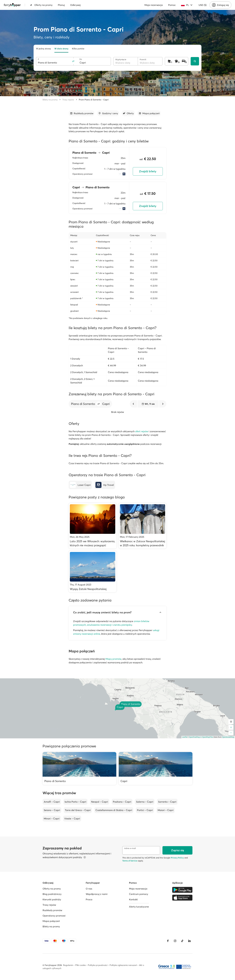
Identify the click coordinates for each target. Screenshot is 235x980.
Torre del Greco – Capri (78, 810)
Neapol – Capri (100, 802)
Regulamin (68, 965)
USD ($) (203, 5)
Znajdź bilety (148, 171)
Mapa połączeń (51, 921)
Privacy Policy (177, 858)
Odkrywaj (75, 5)
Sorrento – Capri (167, 802)
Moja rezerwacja (154, 5)
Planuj (61, 5)
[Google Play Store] (182, 890)
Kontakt (133, 899)
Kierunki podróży (52, 899)
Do (81, 59)
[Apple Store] (182, 898)
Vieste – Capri (72, 819)
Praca (89, 899)
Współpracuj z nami (97, 894)
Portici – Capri (145, 810)
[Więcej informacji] (85, 857)
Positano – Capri (122, 802)
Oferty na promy (41, 5)
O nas (89, 889)
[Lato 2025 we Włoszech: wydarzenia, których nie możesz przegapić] (93, 526)
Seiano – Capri (52, 810)
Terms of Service (130, 861)
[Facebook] (168, 941)
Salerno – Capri (145, 802)
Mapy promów (113, 659)
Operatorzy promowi (54, 916)
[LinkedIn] (189, 941)
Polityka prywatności (98, 965)
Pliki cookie (80, 965)
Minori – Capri (52, 819)
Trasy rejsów (68, 100)
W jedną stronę (43, 49)
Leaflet (185, 737)
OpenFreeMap (194, 737)
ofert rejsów (142, 431)
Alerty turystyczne (139, 907)
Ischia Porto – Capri (75, 802)
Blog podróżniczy (52, 894)
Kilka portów (78, 49)
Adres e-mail (130, 848)
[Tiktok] (182, 941)
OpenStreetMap (228, 737)
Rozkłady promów (52, 910)
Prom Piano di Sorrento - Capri (94, 100)
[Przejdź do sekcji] (82, 113)
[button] (99, 404)
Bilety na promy (50, 100)
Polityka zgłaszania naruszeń (123, 965)
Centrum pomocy (139, 894)
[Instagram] (175, 941)
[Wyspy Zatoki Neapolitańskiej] (93, 571)
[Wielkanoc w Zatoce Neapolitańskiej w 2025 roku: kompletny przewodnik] (143, 526)
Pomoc (172, 5)
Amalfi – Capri (52, 802)
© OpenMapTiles (207, 737)
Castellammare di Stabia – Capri (114, 810)
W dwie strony (61, 49)
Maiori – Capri (166, 810)
